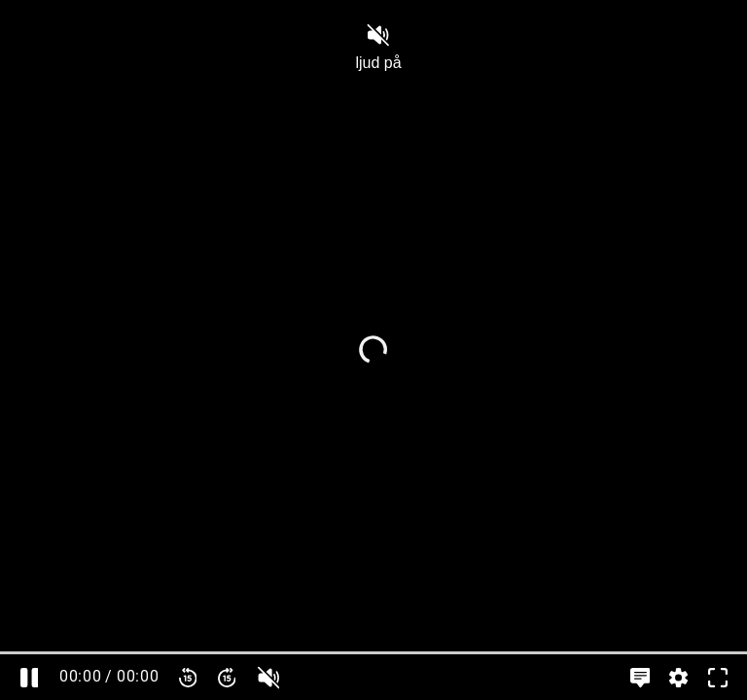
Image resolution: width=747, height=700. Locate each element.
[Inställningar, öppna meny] (679, 677)
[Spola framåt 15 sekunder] (227, 677)
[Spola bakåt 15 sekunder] (188, 677)
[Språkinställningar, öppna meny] (640, 677)
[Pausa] (29, 677)
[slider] (373, 653)
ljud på (378, 47)
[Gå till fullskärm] (718, 677)
